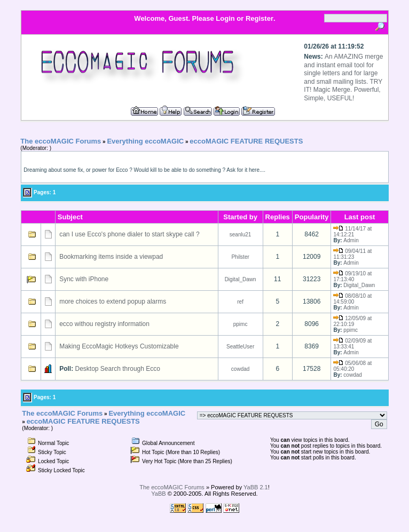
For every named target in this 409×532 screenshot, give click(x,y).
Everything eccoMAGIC (145, 141)
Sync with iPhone (84, 279)
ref (240, 302)
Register (259, 18)
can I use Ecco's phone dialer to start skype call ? (129, 234)
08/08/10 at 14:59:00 (352, 299)
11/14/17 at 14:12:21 (352, 232)
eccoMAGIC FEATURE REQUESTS (246, 141)
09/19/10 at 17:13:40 (352, 276)
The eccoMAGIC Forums (61, 141)
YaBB (158, 494)
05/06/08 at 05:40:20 (352, 366)
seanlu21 (241, 235)
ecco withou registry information (104, 324)
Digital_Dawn (241, 279)
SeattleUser (240, 347)
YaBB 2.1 (256, 487)
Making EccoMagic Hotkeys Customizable (119, 346)
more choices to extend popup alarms (113, 301)
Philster (240, 257)
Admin (351, 240)
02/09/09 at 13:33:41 (352, 344)
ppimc (241, 324)
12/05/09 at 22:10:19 (352, 321)
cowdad (240, 369)
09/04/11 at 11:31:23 (352, 254)
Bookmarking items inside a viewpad (111, 257)
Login (225, 18)
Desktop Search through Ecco (118, 369)
